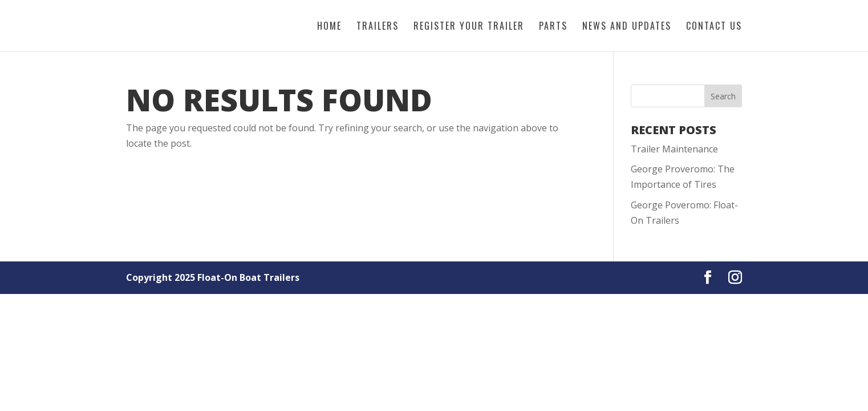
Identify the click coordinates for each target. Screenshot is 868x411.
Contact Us (714, 27)
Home (329, 27)
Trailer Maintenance (674, 149)
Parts (553, 27)
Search (723, 96)
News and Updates (627, 27)
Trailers (378, 27)
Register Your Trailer (469, 27)
